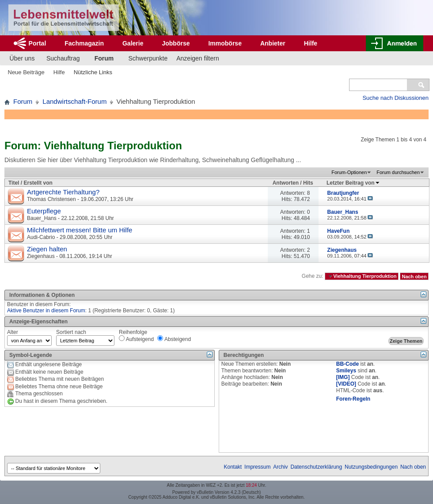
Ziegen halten (47, 249)
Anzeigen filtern (198, 58)
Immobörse (225, 43)
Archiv (280, 467)
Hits (308, 183)
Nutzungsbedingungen (371, 467)
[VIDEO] (346, 384)
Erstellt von (38, 183)
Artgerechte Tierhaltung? (63, 192)
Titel (14, 183)
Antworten (286, 183)
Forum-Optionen (349, 172)
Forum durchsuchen (398, 172)
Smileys (346, 371)
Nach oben (414, 276)
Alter (13, 332)
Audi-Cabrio (41, 237)
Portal (38, 43)
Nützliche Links (93, 72)
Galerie (133, 43)
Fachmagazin (84, 43)
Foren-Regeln (353, 399)
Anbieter (273, 43)
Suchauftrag (63, 58)
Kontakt (233, 467)
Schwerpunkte (148, 58)
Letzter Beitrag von (353, 183)
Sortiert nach (71, 332)
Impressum (257, 467)
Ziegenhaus (41, 256)
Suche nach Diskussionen (395, 98)
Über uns (22, 58)
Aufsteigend (136, 339)
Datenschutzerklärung (316, 467)
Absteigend (174, 339)
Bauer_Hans (42, 218)
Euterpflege (44, 211)
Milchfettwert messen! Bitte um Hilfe (80, 230)
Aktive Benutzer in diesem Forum (46, 311)
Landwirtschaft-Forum (74, 101)
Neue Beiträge (26, 72)
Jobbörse (176, 43)
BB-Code (348, 364)
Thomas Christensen (51, 199)
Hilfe (311, 43)
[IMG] (343, 377)
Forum (104, 58)
